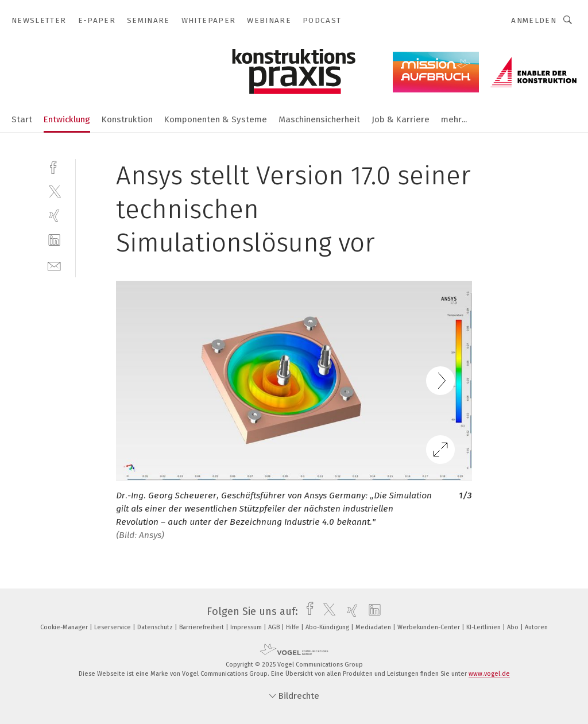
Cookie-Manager (65, 627)
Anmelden (534, 20)
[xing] (54, 216)
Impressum (247, 627)
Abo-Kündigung (328, 627)
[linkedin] (54, 240)
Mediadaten (374, 627)
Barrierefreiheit (202, 627)
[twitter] (54, 191)
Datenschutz (156, 627)
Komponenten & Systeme (216, 119)
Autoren (536, 627)
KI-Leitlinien (484, 627)
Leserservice (113, 627)
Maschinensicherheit (319, 119)
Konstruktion (127, 119)
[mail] (54, 265)
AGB (275, 627)
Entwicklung (67, 119)
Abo (514, 627)
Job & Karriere (401, 119)
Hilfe (293, 627)
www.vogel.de (489, 674)
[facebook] (54, 166)
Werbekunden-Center (430, 627)
